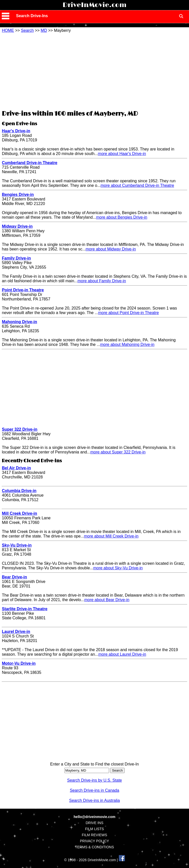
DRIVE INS (94, 823)
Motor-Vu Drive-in (19, 663)
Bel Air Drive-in (16, 468)
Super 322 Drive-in (20, 429)
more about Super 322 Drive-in (118, 452)
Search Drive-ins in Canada (95, 790)
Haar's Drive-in (16, 131)
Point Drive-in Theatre (23, 290)
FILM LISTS (94, 829)
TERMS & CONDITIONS (94, 847)
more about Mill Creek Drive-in (111, 536)
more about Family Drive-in (102, 281)
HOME (8, 30)
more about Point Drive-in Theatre (129, 313)
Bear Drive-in (14, 577)
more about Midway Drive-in (111, 249)
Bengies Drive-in (18, 195)
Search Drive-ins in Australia (94, 800)
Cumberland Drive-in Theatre (30, 163)
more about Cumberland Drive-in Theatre (137, 185)
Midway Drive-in (17, 226)
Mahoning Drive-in (19, 322)
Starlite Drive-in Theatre (25, 609)
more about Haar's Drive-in (122, 154)
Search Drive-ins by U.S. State (94, 780)
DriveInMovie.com (94, 5)
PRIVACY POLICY (94, 841)
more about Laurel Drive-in (122, 654)
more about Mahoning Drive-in (127, 344)
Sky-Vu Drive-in (17, 545)
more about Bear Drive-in (107, 600)
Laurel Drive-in (16, 632)
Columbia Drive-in (19, 491)
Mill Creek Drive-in (19, 513)
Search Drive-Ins (32, 16)
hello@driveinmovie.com (94, 817)
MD (44, 30)
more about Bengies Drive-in (122, 217)
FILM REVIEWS (94, 835)
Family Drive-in (16, 258)
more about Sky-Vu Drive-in (118, 568)
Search (27, 30)
